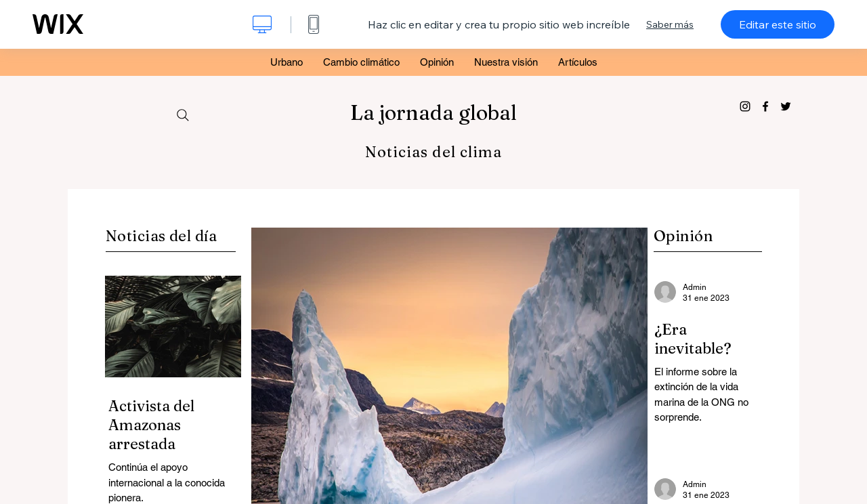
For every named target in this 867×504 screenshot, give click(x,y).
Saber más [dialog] (670, 24)
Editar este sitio (778, 24)
